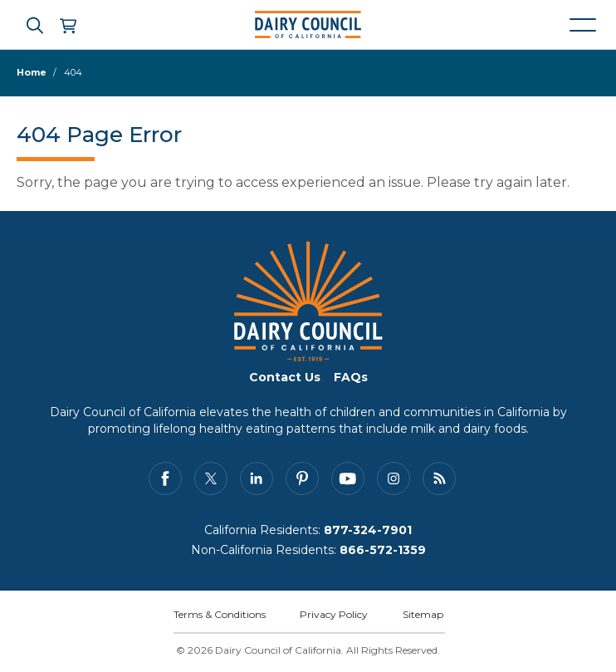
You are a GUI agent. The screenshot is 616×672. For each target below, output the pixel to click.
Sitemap (423, 614)
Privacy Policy (334, 614)
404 (73, 72)
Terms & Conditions (220, 614)
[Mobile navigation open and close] (583, 25)
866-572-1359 (383, 550)
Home (32, 72)
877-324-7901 (368, 530)
